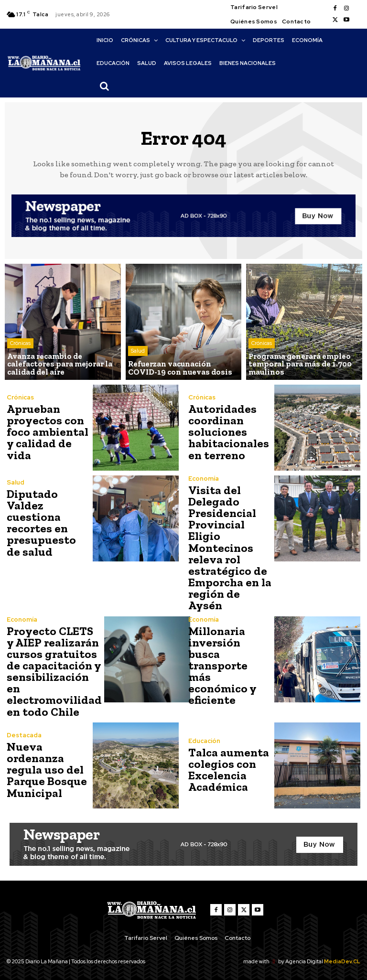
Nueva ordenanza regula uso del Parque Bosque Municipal (46, 768)
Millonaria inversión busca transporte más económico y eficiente (230, 662)
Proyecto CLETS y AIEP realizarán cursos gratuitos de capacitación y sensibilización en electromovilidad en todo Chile (53, 670)
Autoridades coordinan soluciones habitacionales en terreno (228, 432)
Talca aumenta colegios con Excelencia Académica (228, 768)
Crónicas (20, 344)
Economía (204, 479)
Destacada (24, 734)
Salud (138, 351)
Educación (204, 739)
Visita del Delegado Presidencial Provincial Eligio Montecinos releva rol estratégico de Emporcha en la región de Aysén (229, 547)
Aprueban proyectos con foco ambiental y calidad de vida (47, 432)
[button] (104, 86)
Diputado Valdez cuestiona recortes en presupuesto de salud (48, 522)
